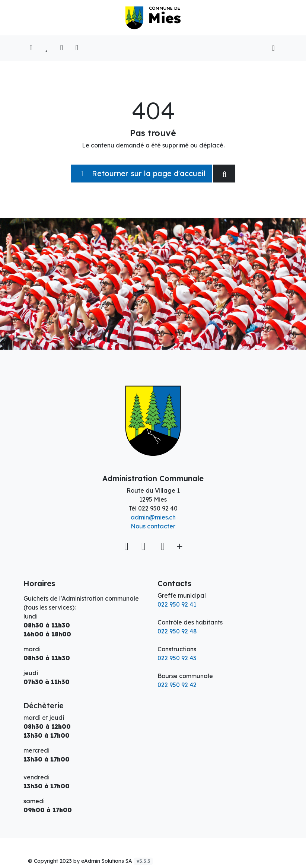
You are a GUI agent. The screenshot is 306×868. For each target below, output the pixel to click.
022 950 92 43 (177, 658)
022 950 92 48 (177, 631)
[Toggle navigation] (273, 48)
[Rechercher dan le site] (224, 174)
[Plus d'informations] (179, 546)
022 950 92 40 (158, 508)
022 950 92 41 (177, 604)
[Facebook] (145, 546)
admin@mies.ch (153, 517)
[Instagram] (163, 546)
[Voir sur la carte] (127, 546)
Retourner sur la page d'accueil (141, 173)
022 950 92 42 (177, 685)
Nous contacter (153, 526)
